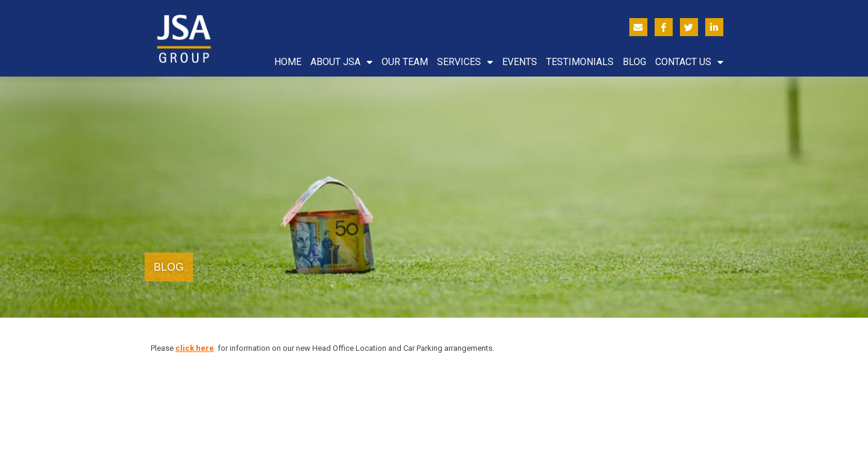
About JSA (341, 62)
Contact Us (689, 62)
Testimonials (580, 62)
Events (520, 62)
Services (465, 62)
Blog (634, 62)
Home (288, 62)
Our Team (405, 62)
